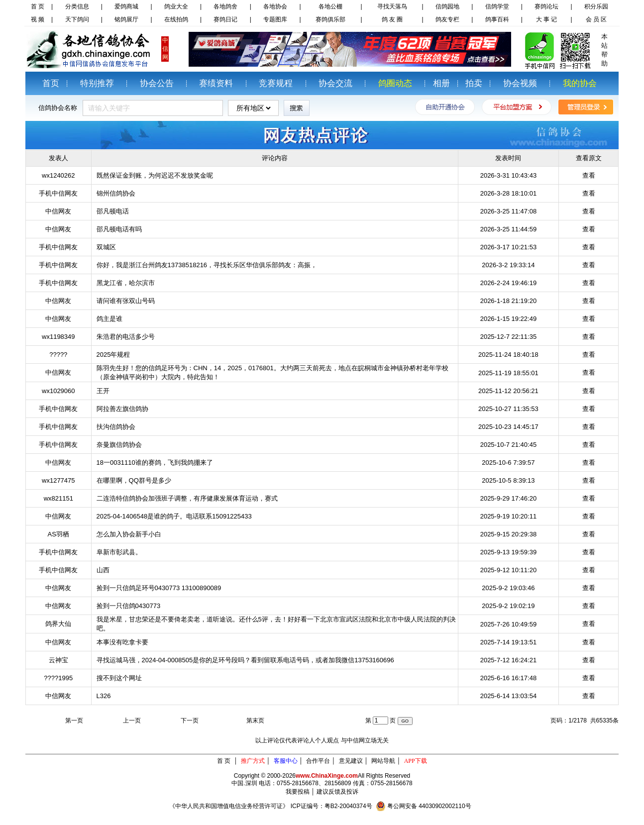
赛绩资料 (216, 83)
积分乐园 (596, 6)
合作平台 (318, 761)
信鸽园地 (447, 6)
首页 (51, 83)
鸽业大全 (176, 6)
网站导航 (383, 761)
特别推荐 (97, 83)
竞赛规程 (276, 83)
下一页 (190, 721)
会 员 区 (596, 19)
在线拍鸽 (176, 19)
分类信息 (77, 6)
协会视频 (520, 83)
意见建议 (351, 761)
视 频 (38, 19)
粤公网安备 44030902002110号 (429, 806)
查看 (589, 175)
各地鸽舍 (225, 6)
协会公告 (157, 83)
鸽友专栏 (447, 19)
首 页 (38, 6)
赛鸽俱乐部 (330, 19)
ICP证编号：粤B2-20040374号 (331, 806)
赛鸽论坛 (546, 6)
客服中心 (286, 761)
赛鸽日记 (225, 19)
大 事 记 (546, 19)
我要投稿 (298, 792)
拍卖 (474, 83)
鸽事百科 (497, 19)
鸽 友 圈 (392, 19)
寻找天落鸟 (392, 6)
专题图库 (275, 19)
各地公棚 (330, 6)
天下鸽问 (77, 19)
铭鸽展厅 (126, 19)
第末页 (255, 721)
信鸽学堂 (497, 6)
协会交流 (335, 83)
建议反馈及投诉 (337, 792)
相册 (441, 83)
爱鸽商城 (126, 6)
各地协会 (275, 6)
